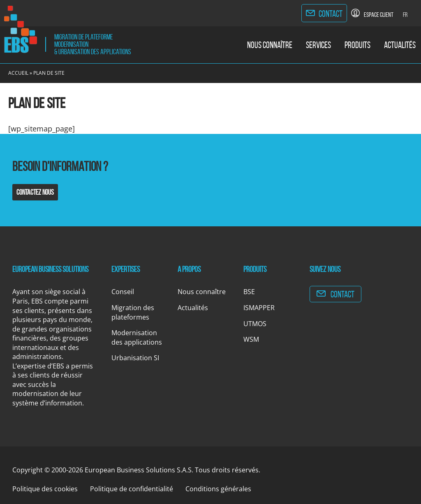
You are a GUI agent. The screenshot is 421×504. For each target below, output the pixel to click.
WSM (251, 339)
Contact (331, 14)
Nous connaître (270, 45)
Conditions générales (218, 489)
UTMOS (255, 324)
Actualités (400, 45)
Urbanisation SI (135, 358)
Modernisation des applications (137, 337)
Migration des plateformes (133, 312)
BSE (249, 292)
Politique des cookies (45, 489)
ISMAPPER (259, 308)
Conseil (123, 292)
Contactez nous (35, 192)
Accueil (18, 73)
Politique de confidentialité (132, 489)
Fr (405, 15)
